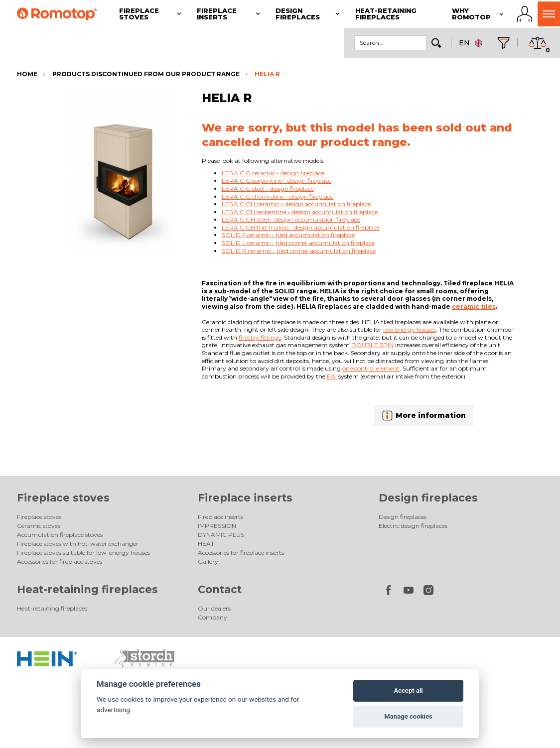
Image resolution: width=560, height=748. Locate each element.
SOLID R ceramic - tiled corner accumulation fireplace (299, 251)
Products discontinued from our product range (146, 74)
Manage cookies (408, 716)
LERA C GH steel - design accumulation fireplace (291, 219)
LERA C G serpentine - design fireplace (277, 181)
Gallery (208, 561)
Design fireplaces (428, 498)
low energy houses (410, 329)
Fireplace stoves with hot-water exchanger (78, 544)
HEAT (206, 544)
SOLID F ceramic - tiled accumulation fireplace (288, 235)
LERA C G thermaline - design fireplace (278, 196)
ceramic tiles (474, 307)
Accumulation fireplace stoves (60, 535)
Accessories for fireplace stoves (60, 561)
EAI (332, 376)
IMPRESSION (217, 526)
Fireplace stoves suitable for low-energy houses (83, 553)
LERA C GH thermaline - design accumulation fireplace (301, 227)
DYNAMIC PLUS (221, 535)
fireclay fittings (260, 337)
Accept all (408, 690)
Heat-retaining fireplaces (87, 589)
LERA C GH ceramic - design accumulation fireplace (296, 204)
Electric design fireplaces (413, 526)
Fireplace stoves (63, 498)
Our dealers (214, 608)
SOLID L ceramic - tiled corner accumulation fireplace (298, 243)
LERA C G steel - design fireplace (268, 188)
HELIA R (267, 74)
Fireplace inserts (245, 498)
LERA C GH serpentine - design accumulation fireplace (300, 212)
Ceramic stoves (39, 526)
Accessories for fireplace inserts (241, 553)
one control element (371, 368)
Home (27, 74)
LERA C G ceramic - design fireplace (273, 173)
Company (212, 617)
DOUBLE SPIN (372, 345)
